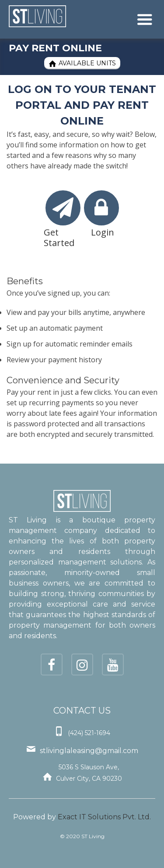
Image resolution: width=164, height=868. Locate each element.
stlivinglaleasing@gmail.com (89, 751)
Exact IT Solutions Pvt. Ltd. (104, 817)
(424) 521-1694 (89, 733)
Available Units (82, 63)
